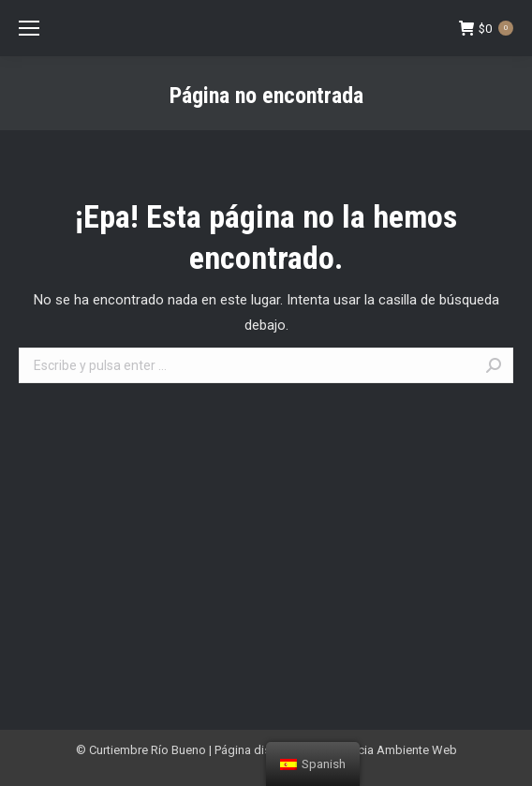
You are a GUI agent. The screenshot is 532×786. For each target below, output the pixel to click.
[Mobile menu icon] (29, 28)
